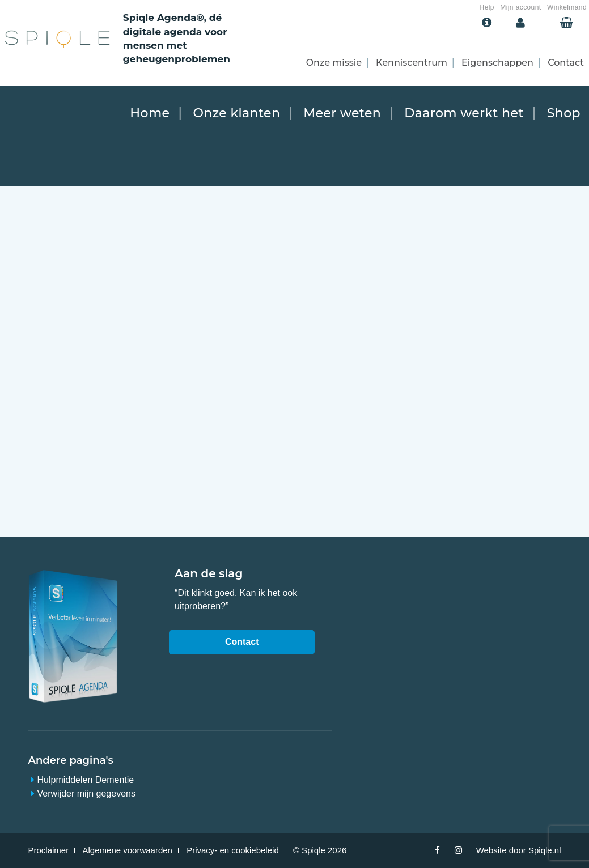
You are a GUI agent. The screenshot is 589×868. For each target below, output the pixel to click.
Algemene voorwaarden (128, 850)
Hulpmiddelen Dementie (86, 780)
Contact (566, 63)
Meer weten (342, 113)
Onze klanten (236, 113)
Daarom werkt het (464, 113)
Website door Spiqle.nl (519, 850)
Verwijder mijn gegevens (86, 793)
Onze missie (334, 63)
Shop (564, 113)
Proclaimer (49, 850)
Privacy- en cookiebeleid (233, 850)
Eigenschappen (497, 63)
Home (150, 113)
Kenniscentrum (412, 63)
